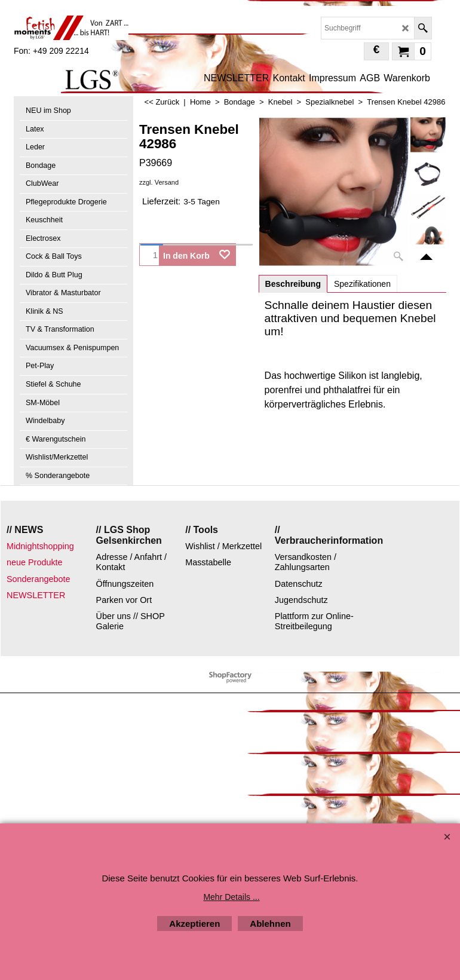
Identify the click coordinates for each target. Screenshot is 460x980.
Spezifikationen (362, 284)
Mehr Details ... (231, 897)
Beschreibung (293, 284)
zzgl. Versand (159, 182)
